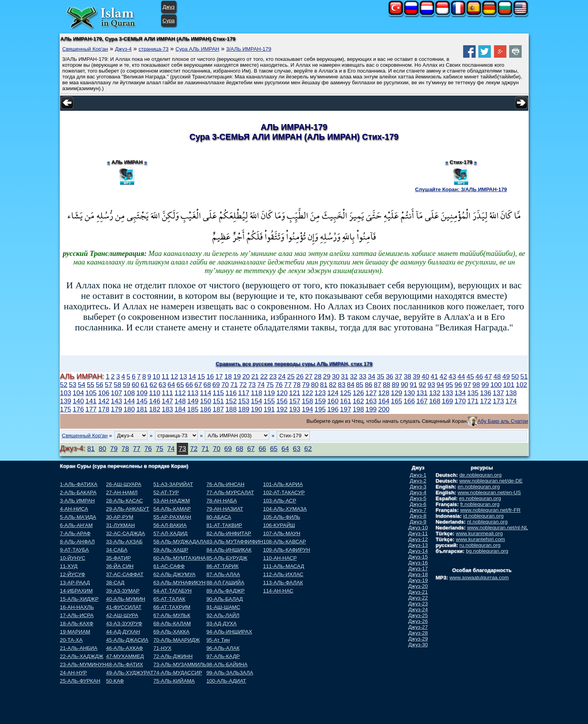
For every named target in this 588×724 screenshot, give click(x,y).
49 (506, 376)
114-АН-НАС (278, 591)
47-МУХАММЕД (125, 656)
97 (467, 385)
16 (210, 376)
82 (333, 385)
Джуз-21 (418, 592)
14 (192, 376)
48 (497, 376)
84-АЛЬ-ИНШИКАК (229, 550)
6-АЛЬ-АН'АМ (76, 525)
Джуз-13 (418, 545)
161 (346, 401)
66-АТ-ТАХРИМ (172, 607)
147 (168, 401)
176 (78, 409)
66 (189, 385)
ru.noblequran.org (480, 545)
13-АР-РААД (75, 583)
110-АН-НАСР (280, 558)
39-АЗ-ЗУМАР (123, 591)
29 (327, 376)
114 (205, 393)
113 (193, 393)
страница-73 (154, 49)
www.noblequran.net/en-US (489, 492)
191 (269, 409)
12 (174, 376)
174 (511, 401)
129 (397, 393)
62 (153, 385)
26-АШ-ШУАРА (124, 484)
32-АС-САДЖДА (126, 533)
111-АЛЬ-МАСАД (283, 566)
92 (422, 385)
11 (165, 376)
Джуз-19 (418, 580)
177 (91, 409)
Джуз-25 (418, 615)
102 (521, 385)
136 (486, 393)
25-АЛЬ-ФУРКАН (80, 681)
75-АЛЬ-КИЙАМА (174, 681)
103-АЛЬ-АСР (280, 501)
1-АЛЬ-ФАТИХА (79, 484)
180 (129, 409)
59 (126, 385)
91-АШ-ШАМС (223, 607)
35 (381, 376)
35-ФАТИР (119, 558)
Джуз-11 (418, 533)
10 (156, 376)
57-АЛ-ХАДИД (171, 533)
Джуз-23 (418, 604)
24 (282, 376)
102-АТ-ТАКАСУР (284, 492)
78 (297, 385)
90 (404, 385)
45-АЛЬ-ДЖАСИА (127, 640)
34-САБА (117, 550)
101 (509, 385)
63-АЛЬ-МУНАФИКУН (179, 583)
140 (78, 401)
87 (377, 385)
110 (155, 393)
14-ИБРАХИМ (76, 591)
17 (219, 376)
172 (486, 401)
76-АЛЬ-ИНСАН (225, 484)
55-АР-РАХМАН (172, 517)
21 (255, 376)
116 (231, 393)
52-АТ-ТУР (166, 492)
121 (295, 393)
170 (460, 401)
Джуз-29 (418, 639)
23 (273, 376)
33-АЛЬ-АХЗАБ (124, 542)
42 (443, 376)
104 (78, 393)
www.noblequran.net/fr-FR (490, 510)
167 (422, 401)
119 (269, 393)
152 (231, 401)
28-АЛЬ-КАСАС (124, 501)
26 (300, 376)
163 (371, 401)
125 (346, 393)
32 (354, 376)
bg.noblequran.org (487, 551)
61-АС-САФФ (169, 566)
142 (104, 401)
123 (320, 393)
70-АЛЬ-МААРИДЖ (177, 640)
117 (244, 393)
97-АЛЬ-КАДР (223, 656)
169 (447, 401)
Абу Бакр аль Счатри (503, 421)
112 (180, 393)
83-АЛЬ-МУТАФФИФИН (235, 542)
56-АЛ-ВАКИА (170, 525)
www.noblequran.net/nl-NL (497, 528)
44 (461, 376)
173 (498, 401)
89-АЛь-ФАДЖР (226, 591)
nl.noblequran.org (487, 522)
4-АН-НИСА (74, 509)
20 (246, 376)
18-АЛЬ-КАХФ (77, 624)
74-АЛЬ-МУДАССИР (178, 673)
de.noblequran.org (480, 475)
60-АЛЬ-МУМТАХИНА (180, 558)
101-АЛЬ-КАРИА (283, 484)
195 (320, 409)
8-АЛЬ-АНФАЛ (77, 542)
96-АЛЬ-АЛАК (223, 648)
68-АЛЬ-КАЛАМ (172, 624)
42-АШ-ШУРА (122, 615)
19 (237, 376)
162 (358, 401)
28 (318, 376)
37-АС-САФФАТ (125, 574)
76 (279, 385)
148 (180, 401)
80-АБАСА (219, 517)
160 (333, 401)
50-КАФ (115, 681)
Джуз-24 (418, 610)
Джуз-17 (418, 569)
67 (198, 385)
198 (358, 409)
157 (295, 401)
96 (458, 385)
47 (488, 376)
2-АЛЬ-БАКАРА (78, 492)
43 (452, 376)
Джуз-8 (418, 516)
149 (193, 401)
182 (155, 409)
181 (142, 409)
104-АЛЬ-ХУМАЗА (285, 509)
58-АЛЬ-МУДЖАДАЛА (180, 542)
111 (168, 393)
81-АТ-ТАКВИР (224, 525)
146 (155, 401)
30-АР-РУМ (120, 517)
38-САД (115, 583)
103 (66, 393)
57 (108, 385)
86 (369, 385)
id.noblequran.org (483, 516)
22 (264, 376)
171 (473, 401)
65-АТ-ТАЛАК (169, 599)
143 (116, 401)
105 (91, 393)
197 (346, 409)
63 (162, 385)
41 (434, 376)
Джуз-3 (418, 487)
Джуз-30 (418, 645)
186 (205, 409)
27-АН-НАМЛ (122, 492)
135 (473, 393)
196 (333, 409)
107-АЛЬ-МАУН (282, 533)
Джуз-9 (418, 522)
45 (470, 376)
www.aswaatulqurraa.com (479, 578)
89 (395, 385)
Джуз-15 (418, 557)
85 (360, 385)
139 (66, 401)
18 (228, 376)
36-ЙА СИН (120, 566)
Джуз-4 (123, 49)
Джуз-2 (418, 481)
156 (282, 401)
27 (309, 376)
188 (231, 409)
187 (218, 409)
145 (142, 401)
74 (261, 385)
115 (218, 393)
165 (397, 401)
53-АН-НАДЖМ (172, 501)
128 (384, 393)
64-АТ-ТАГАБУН (172, 591)
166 (409, 401)
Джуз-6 (418, 504)
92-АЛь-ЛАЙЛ (223, 615)
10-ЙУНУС (73, 558)
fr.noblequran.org (480, 504)
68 (207, 385)
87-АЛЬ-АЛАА (223, 574)
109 (142, 393)
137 (498, 393)
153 (244, 401)
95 (449, 385)
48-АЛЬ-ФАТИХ (125, 665)
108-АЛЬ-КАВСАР (284, 542)
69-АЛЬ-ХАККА (171, 632)
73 (252, 385)
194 (307, 409)
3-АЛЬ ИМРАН (77, 501)
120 (282, 393)
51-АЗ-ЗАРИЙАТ (173, 484)
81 (324, 385)
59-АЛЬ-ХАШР (171, 550)
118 (257, 393)
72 (243, 385)
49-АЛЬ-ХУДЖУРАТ (130, 673)
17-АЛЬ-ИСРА (77, 615)
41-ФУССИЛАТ (124, 607)
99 (485, 385)
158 (307, 401)
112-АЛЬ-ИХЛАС (283, 574)
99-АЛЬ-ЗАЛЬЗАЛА (230, 673)
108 (129, 393)
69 (216, 385)
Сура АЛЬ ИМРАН (197, 49)
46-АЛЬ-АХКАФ (125, 648)
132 (435, 393)
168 (435, 401)
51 (524, 376)
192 (282, 409)
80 (315, 385)
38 (408, 376)
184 (180, 409)
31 (345, 376)
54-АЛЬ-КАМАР (172, 509)
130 (409, 393)
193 (295, 409)
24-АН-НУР (74, 673)
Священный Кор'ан (85, 49)
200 (384, 409)
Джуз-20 (418, 586)
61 (144, 385)
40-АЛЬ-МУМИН (126, 599)
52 (64, 385)
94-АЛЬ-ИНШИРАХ (229, 632)
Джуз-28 (418, 633)
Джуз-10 (418, 528)
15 (201, 376)
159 (320, 401)
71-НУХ (162, 648)
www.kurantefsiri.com (480, 539)
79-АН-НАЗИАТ (225, 509)
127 (371, 393)
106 (104, 393)
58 (117, 385)
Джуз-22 (418, 598)
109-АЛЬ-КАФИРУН (286, 550)
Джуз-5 (418, 498)
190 (257, 409)
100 (496, 385)
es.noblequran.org (480, 498)
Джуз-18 (418, 574)
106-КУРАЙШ (279, 525)
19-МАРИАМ (75, 632)
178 (104, 409)
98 (476, 385)
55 (90, 385)
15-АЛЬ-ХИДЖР (79, 599)
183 (168, 409)
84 (351, 385)
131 (422, 393)
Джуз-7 (418, 510)
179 (116, 409)
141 (91, 401)
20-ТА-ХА (71, 640)
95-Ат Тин (218, 640)
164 (384, 401)
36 (390, 376)
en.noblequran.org (479, 487)
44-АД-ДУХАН (123, 632)
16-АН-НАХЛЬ (77, 607)
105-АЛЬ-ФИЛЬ (282, 517)
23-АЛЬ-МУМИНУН (83, 665)
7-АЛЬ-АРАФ (75, 533)
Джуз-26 (418, 621)
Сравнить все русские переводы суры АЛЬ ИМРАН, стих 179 (294, 364)
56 (99, 385)
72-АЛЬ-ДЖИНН (173, 656)
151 (218, 401)
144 (129, 401)
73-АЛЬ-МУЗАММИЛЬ (180, 665)
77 (288, 385)
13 (183, 376)
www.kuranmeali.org (479, 533)
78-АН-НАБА (222, 501)
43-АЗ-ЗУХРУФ (124, 624)
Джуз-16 (418, 563)
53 (72, 385)
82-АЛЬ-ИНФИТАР (229, 533)
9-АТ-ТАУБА (75, 550)
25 (291, 376)
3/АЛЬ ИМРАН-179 (249, 49)
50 (515, 376)
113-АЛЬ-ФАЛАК (283, 583)
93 (431, 385)
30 (336, 376)
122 (307, 393)
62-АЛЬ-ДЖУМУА (174, 574)
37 (399, 376)
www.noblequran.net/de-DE (491, 481)
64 (171, 385)
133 (447, 393)
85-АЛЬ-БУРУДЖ (227, 558)
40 (425, 376)
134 (460, 393)
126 (358, 393)
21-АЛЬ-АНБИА (79, 648)
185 (193, 409)
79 (306, 385)
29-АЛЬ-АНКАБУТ (128, 509)
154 (257, 401)
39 (417, 376)
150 (205, 401)
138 (511, 393)
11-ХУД (69, 566)
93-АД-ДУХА (221, 624)
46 (479, 376)
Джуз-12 (418, 539)
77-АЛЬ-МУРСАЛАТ (230, 492)
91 (413, 385)
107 (116, 393)
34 (372, 376)
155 (269, 401)
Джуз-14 (418, 551)
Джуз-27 (418, 627)
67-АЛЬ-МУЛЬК (172, 615)
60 (135, 385)
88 (386, 385)
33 (363, 376)
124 (333, 393)
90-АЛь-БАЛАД (225, 599)
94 (440, 385)
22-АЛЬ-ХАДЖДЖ (82, 656)
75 (270, 385)
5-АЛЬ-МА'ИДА (78, 517)
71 (234, 385)
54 (81, 385)
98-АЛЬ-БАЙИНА (227, 665)
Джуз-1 (418, 475)
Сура (169, 20)
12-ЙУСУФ (73, 574)
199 (371, 409)
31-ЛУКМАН (121, 525)
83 (342, 385)
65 (180, 385)
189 (244, 409)
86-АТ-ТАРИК (223, 566)
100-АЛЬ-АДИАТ (226, 681)
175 (66, 409)
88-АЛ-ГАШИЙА (225, 583)
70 (225, 385)
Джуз (169, 7)
